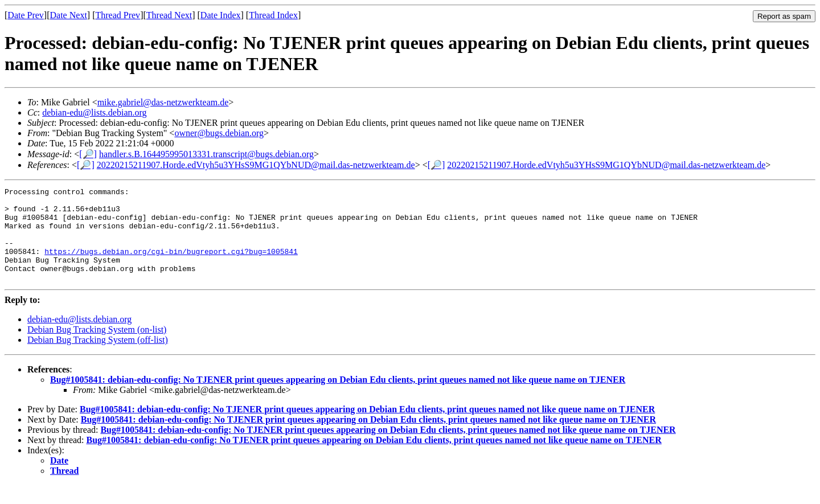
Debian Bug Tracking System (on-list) (97, 348)
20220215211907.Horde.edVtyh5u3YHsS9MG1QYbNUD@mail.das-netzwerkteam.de (256, 165)
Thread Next (169, 15)
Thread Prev (118, 15)
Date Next (69, 15)
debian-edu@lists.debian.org (94, 112)
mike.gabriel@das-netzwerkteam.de (163, 102)
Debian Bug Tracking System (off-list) (98, 358)
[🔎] (88, 154)
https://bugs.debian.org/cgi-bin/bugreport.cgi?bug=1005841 (171, 265)
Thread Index (273, 15)
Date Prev (26, 15)
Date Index (221, 15)
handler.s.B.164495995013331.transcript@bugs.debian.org (206, 154)
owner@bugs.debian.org (219, 133)
